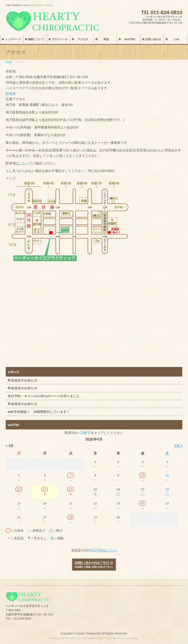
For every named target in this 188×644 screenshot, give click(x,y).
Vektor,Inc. (116, 638)
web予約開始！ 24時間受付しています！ (39, 412)
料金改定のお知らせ (22, 380)
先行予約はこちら (104, 550)
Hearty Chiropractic (89, 633)
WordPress (73, 638)
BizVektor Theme (94, 638)
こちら (24, 163)
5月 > (178, 446)
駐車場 (11, 94)
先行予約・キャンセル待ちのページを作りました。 (45, 396)
